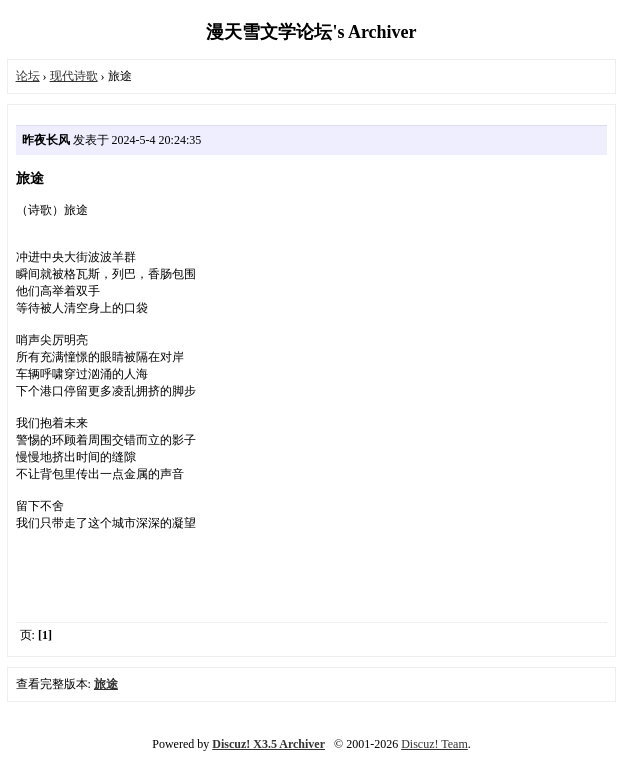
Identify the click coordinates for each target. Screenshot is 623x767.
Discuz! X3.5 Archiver (268, 744)
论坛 (28, 76)
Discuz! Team (434, 744)
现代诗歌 (74, 76)
